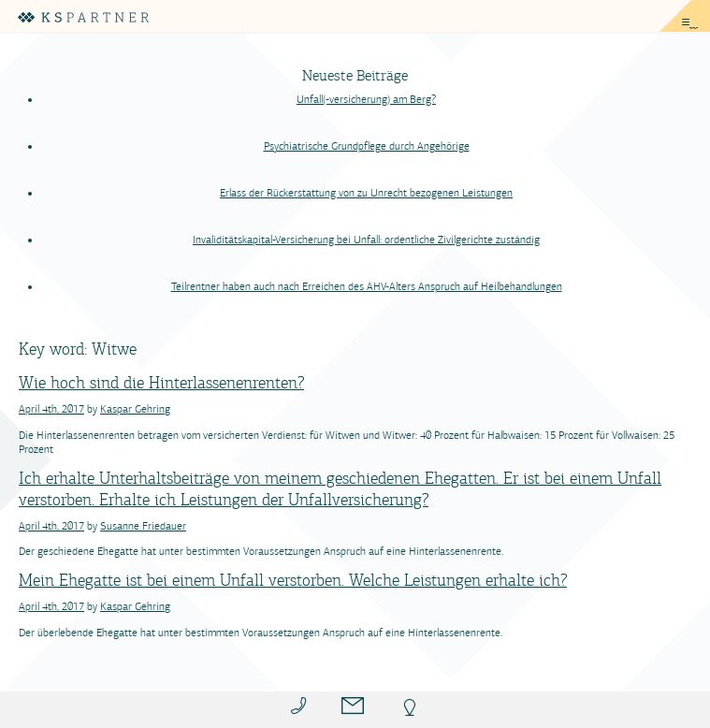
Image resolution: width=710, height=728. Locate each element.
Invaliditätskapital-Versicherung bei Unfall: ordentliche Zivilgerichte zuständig (366, 240)
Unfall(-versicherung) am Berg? (366, 99)
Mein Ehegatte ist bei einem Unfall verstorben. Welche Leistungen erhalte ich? (293, 580)
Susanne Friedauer (143, 526)
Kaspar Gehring (135, 409)
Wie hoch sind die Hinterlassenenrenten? (161, 383)
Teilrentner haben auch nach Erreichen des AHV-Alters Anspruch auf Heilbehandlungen (367, 286)
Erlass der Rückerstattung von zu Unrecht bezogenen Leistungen (366, 193)
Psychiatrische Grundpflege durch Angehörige (367, 146)
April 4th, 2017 (51, 409)
